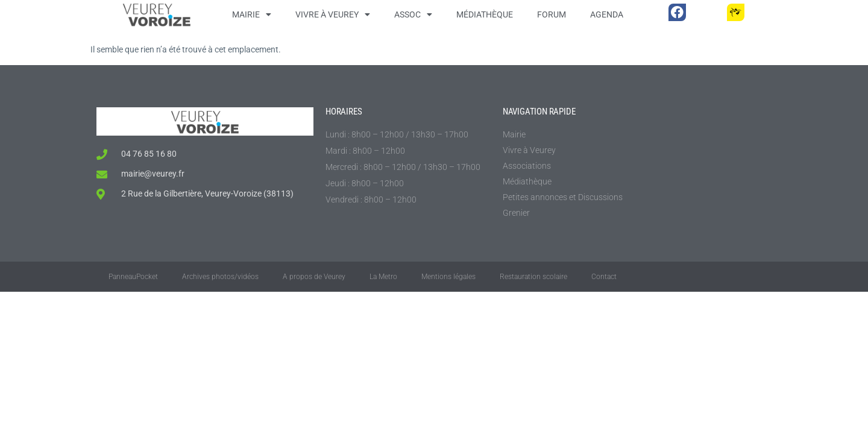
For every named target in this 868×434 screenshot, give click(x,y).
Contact (604, 277)
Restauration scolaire (533, 277)
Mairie (252, 14)
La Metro (383, 277)
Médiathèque (485, 14)
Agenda (607, 14)
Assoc (413, 14)
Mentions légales (448, 277)
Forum (552, 14)
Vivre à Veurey (333, 14)
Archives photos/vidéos (220, 277)
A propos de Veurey (314, 277)
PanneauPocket (133, 277)
